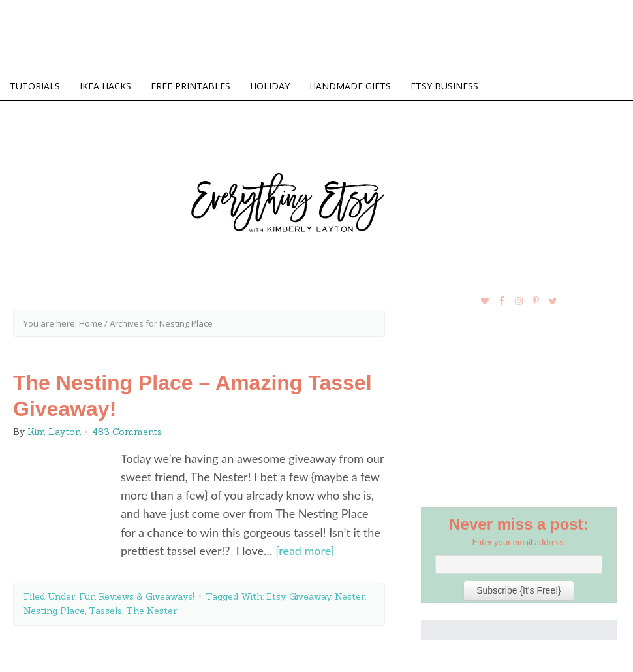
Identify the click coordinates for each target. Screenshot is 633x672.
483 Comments (127, 432)
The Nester (151, 611)
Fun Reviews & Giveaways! (137, 596)
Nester (350, 596)
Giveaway (310, 596)
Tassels (105, 611)
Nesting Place (54, 611)
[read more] (305, 551)
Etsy (276, 596)
